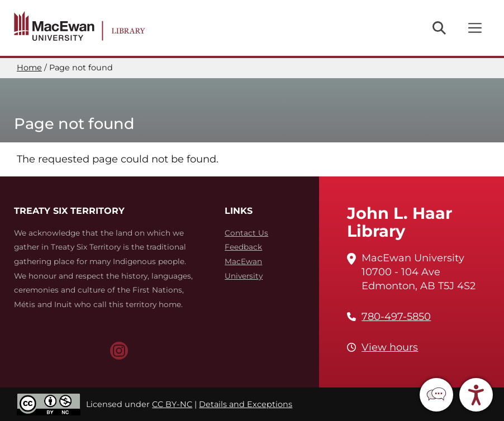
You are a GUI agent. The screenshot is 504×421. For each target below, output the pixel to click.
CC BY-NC (172, 404)
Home (29, 68)
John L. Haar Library (400, 222)
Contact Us (246, 233)
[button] (436, 395)
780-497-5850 (396, 317)
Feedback (243, 247)
